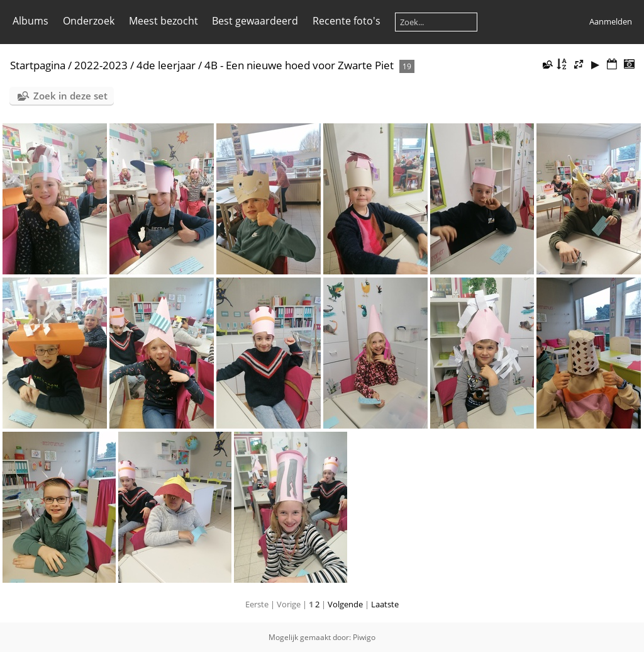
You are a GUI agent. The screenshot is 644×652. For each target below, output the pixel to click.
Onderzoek (89, 21)
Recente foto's (347, 21)
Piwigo (364, 637)
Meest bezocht (164, 21)
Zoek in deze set (70, 96)
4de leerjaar (166, 65)
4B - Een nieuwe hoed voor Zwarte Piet (299, 65)
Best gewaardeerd (255, 21)
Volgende (345, 604)
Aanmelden (611, 21)
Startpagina (38, 65)
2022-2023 (101, 65)
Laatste (385, 604)
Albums (31, 21)
